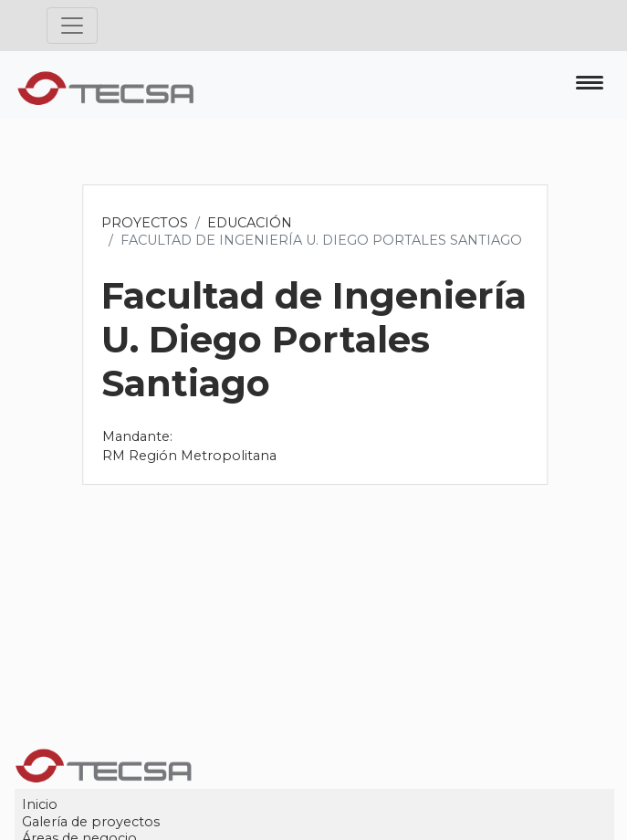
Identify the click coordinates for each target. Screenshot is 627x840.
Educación (251, 223)
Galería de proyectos (92, 822)
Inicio (41, 804)
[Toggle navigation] (72, 26)
